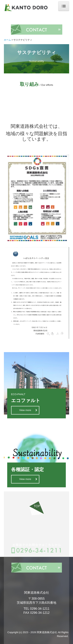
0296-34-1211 (40, 609)
